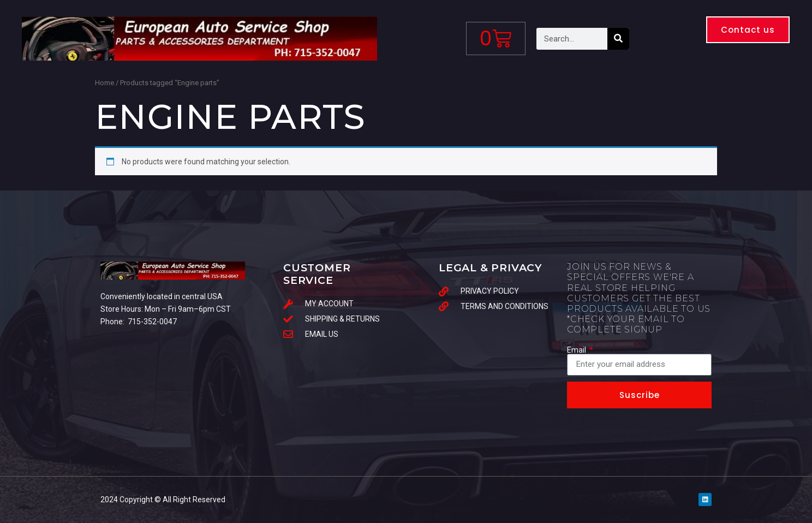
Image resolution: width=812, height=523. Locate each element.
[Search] (618, 39)
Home (105, 83)
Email (577, 350)
